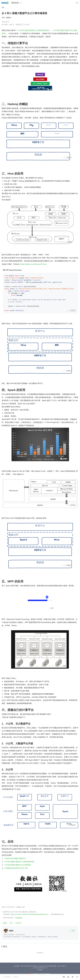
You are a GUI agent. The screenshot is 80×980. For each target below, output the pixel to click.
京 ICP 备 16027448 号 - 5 (40, 968)
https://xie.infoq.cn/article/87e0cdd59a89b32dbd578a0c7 (29, 914)
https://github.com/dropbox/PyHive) (34, 264)
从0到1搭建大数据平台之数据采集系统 (34, 30)
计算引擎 (18, 923)
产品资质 (40, 970)
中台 (11, 923)
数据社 (9, 18)
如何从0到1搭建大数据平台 (16, 858)
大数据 (5, 923)
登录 (77, 3)
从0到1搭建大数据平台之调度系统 (18, 865)
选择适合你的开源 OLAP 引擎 (17, 868)
